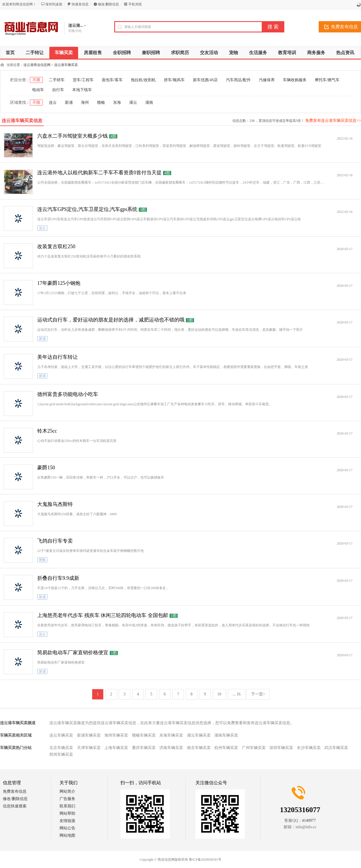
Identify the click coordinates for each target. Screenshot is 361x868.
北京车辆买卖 (61, 748)
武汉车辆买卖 (336, 748)
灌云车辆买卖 (199, 735)
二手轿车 (57, 80)
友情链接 (67, 821)
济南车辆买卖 (171, 748)
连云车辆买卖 (61, 735)
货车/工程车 (83, 80)
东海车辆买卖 (171, 735)
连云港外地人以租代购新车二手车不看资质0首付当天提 (99, 173)
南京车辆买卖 (199, 748)
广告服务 (67, 799)
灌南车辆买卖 (226, 735)
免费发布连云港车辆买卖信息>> (333, 121)
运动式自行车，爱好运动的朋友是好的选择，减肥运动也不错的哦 (111, 320)
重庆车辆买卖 (144, 748)
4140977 (309, 820)
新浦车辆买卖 (89, 735)
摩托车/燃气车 (327, 80)
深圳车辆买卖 (281, 748)
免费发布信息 (15, 791)
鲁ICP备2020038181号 (205, 860)
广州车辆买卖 (254, 748)
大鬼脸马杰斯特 (55, 504)
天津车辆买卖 (89, 748)
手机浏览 (135, 4)
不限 (36, 80)
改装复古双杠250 (56, 246)
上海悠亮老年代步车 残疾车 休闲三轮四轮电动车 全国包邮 (103, 615)
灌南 (149, 103)
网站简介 (67, 791)
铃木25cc (47, 431)
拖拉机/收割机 (143, 80)
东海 (117, 103)
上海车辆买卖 (116, 748)
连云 (53, 103)
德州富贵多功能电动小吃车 (68, 394)
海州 (85, 103)
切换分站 (75, 31)
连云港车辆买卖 (66, 65)
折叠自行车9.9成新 (58, 578)
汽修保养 (267, 80)
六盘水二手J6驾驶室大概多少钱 (72, 136)
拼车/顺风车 (174, 80)
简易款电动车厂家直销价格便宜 (73, 653)
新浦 (69, 103)
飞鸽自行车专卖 (55, 541)
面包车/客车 (112, 80)
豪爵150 (46, 468)
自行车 (58, 90)
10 (219, 694)
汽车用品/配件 (238, 80)
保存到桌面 (54, 4)
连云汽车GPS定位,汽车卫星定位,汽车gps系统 (87, 209)
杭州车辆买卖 (226, 748)
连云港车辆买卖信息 (22, 121)
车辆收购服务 (295, 80)
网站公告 (67, 828)
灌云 (133, 103)
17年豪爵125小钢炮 (59, 283)
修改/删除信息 (108, 4)
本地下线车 (82, 90)
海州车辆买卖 (116, 735)
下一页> (258, 694)
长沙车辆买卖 (309, 748)
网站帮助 (67, 813)
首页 (10, 53)
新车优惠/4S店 (205, 80)
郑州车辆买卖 (61, 754)
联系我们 (67, 806)
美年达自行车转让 (58, 357)
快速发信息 (80, 4)
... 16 (237, 694)
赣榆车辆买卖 (144, 735)
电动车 (38, 90)
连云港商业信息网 (37, 65)
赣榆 (101, 103)
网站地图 (67, 835)
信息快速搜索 (15, 806)
